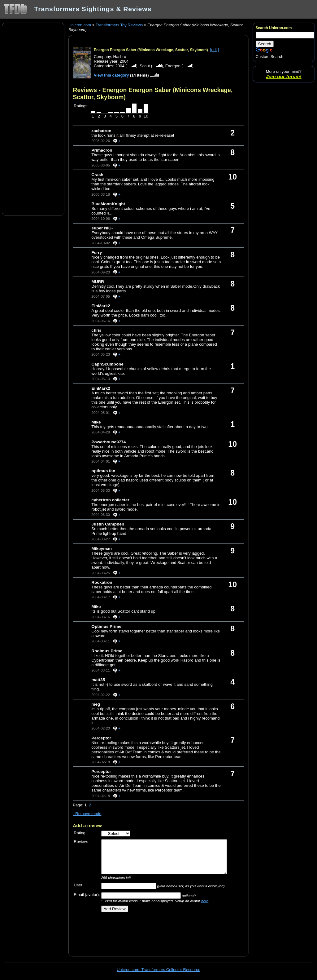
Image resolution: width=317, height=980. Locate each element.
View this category (111, 75)
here (205, 901)
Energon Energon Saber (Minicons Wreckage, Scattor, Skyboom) (151, 50)
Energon (173, 66)
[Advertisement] (33, 119)
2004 (120, 66)
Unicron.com (80, 25)
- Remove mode (87, 814)
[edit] (215, 50)
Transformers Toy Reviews (119, 25)
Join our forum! (284, 76)
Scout (145, 66)
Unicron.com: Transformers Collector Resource (158, 970)
